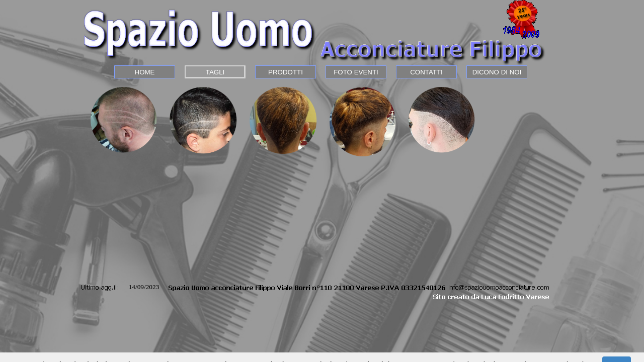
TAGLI (215, 72)
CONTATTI (426, 72)
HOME (145, 72)
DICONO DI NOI (497, 72)
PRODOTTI (286, 72)
